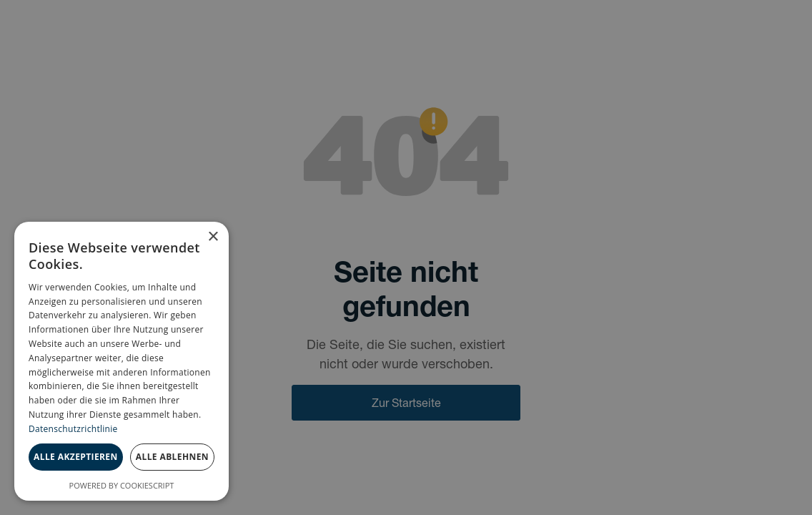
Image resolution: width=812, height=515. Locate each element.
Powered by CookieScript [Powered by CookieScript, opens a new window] (122, 485)
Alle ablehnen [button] (172, 457)
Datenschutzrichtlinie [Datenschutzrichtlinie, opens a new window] (73, 429)
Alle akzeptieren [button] (76, 457)
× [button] (213, 237)
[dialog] (122, 361)
